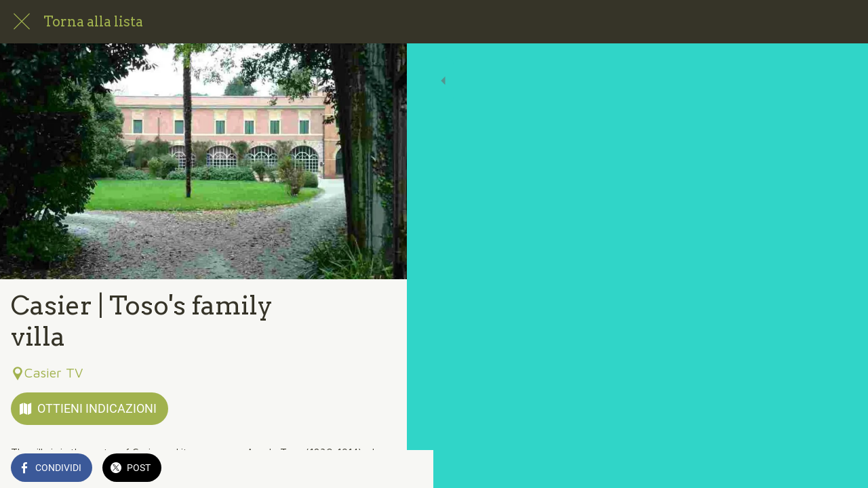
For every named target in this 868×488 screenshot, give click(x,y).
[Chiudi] (22, 22)
